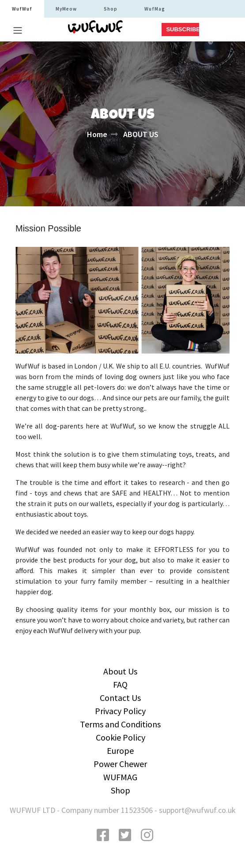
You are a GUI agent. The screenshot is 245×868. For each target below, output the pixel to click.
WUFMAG (120, 777)
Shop (111, 9)
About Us (120, 671)
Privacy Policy (120, 711)
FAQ (120, 684)
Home (97, 134)
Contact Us (120, 698)
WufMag (155, 9)
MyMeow (66, 9)
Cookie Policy (121, 737)
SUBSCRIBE (183, 29)
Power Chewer (120, 764)
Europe (120, 751)
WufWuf (22, 9)
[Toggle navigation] (18, 30)
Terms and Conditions (120, 724)
